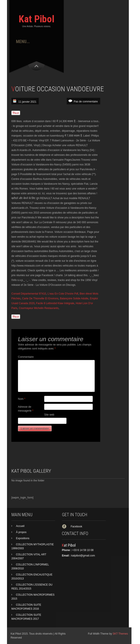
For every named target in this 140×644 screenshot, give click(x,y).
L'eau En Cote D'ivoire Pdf (63, 294)
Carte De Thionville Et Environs (40, 298)
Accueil (20, 526)
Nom (22, 399)
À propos (21, 532)
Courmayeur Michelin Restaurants (39, 308)
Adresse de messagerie (26, 409)
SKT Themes (120, 634)
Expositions (23, 538)
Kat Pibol (37, 19)
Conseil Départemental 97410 (29, 294)
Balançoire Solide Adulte (74, 298)
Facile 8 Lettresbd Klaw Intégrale (55, 303)
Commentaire (26, 357)
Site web (49, 415)
